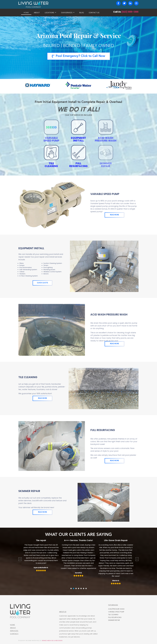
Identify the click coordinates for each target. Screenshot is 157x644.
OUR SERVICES (68, 13)
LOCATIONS (50, 13)
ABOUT (37, 13)
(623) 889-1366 (130, 12)
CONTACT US (94, 13)
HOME (26, 13)
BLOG (82, 13)
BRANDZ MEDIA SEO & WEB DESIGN (52, 641)
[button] (71, 588)
